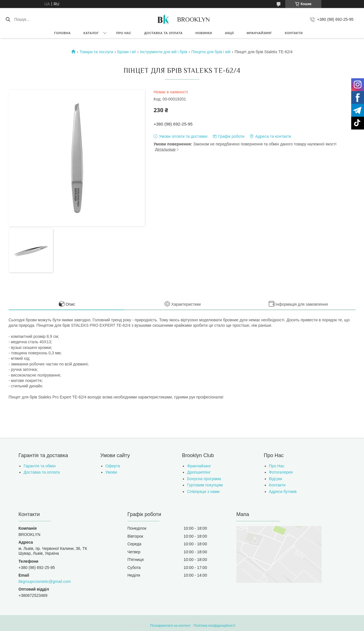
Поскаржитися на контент (170, 626)
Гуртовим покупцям (205, 485)
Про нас (124, 33)
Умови (111, 472)
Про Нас (277, 466)
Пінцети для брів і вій (211, 52)
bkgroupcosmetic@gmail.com (45, 581)
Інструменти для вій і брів (164, 52)
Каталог (91, 33)
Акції (229, 33)
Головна (63, 33)
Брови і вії (126, 52)
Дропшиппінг (199, 472)
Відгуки (276, 479)
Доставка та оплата (163, 33)
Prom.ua (209, 620)
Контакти (294, 33)
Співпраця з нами (203, 492)
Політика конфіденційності (214, 626)
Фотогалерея (281, 472)
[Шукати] (8, 19)
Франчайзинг (259, 33)
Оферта (113, 466)
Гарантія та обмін (40, 466)
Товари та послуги (96, 52)
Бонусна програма (204, 479)
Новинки (204, 33)
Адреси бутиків (283, 492)
